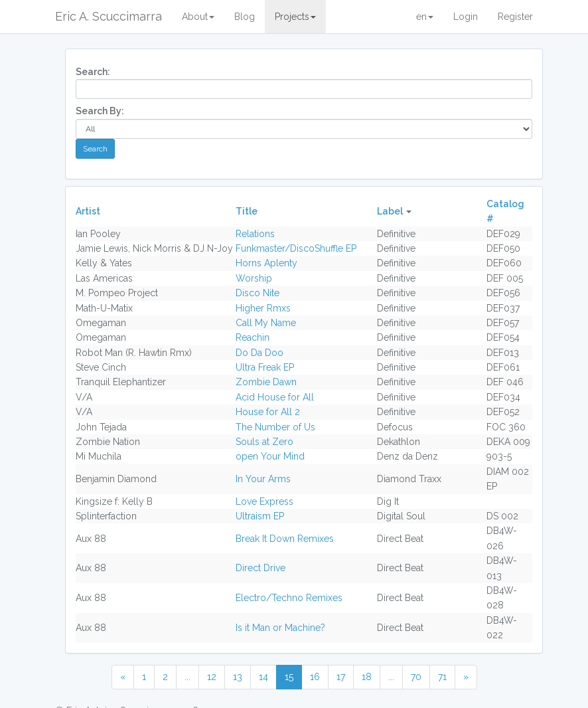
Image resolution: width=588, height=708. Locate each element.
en (425, 17)
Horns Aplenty (266, 263)
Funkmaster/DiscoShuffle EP (296, 248)
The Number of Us (275, 427)
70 (416, 677)
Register (515, 17)
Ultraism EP (260, 516)
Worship (254, 278)
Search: (93, 72)
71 (442, 677)
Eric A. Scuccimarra (109, 16)
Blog (245, 17)
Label (390, 211)
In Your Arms (263, 479)
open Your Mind (270, 456)
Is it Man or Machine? (280, 628)
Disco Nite (257, 293)
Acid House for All (275, 397)
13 (238, 677)
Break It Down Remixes (285, 539)
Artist (88, 211)
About (198, 17)
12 (212, 677)
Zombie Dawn (266, 382)
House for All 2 (268, 412)
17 (341, 677)
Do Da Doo (259, 353)
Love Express (264, 501)
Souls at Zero (264, 442)
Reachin (253, 337)
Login (466, 17)
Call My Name (266, 323)
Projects (295, 17)
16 (315, 677)
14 (263, 677)
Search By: (100, 111)
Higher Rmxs (263, 308)
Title (247, 211)
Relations (255, 234)
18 (367, 677)
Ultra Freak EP (265, 367)
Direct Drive (260, 568)
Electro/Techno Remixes (289, 598)
